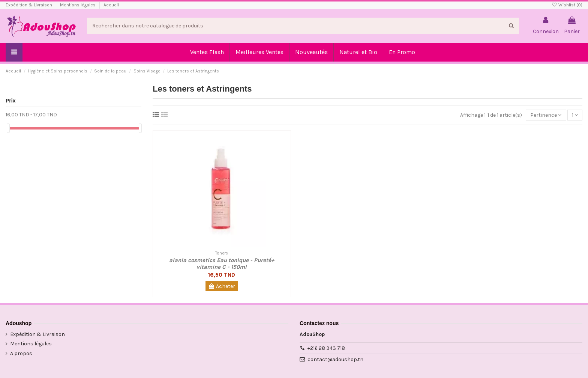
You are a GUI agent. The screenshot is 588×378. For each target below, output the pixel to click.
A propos (21, 353)
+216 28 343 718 (326, 348)
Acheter (222, 286)
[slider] (8, 128)
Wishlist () (567, 5)
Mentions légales (78, 5)
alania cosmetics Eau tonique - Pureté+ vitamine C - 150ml (222, 264)
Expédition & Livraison (29, 5)
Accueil (111, 5)
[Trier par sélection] (546, 115)
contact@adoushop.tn (335, 359)
